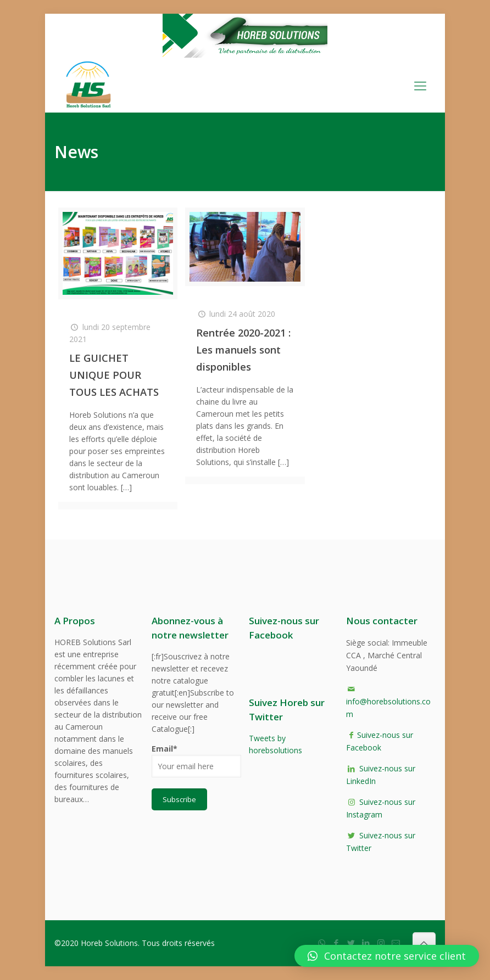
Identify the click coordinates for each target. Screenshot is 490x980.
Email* (196, 760)
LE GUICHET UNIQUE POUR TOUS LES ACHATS (114, 375)
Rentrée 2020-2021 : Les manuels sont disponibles (243, 350)
